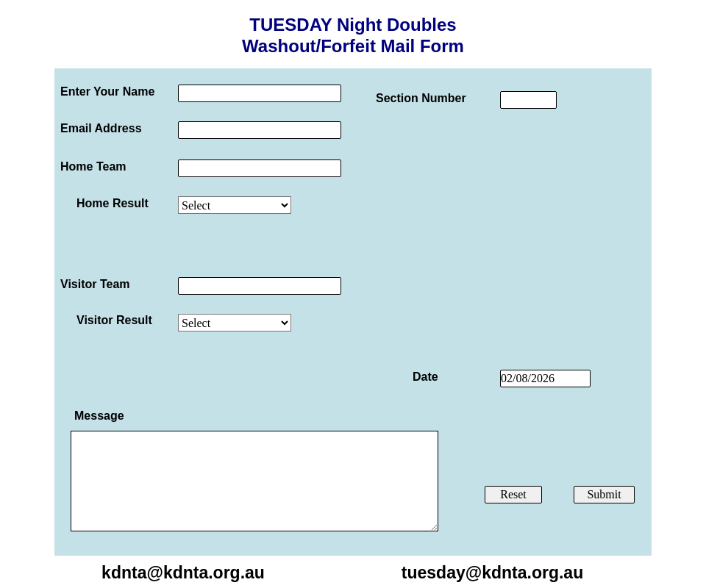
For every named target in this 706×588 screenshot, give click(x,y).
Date (425, 377)
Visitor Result (114, 320)
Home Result (113, 203)
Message (99, 416)
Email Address (101, 128)
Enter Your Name (107, 92)
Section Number (421, 98)
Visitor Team (95, 284)
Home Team (93, 166)
